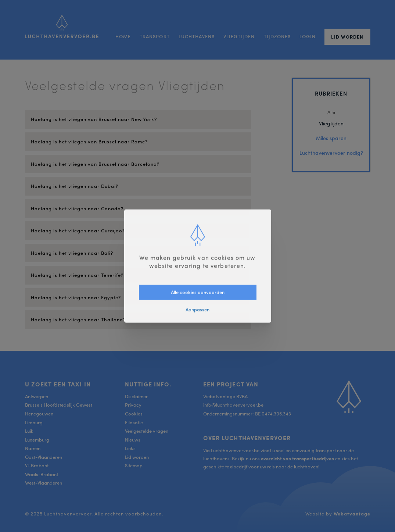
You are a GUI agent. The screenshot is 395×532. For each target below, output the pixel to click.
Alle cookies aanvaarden (198, 292)
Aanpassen (197, 309)
